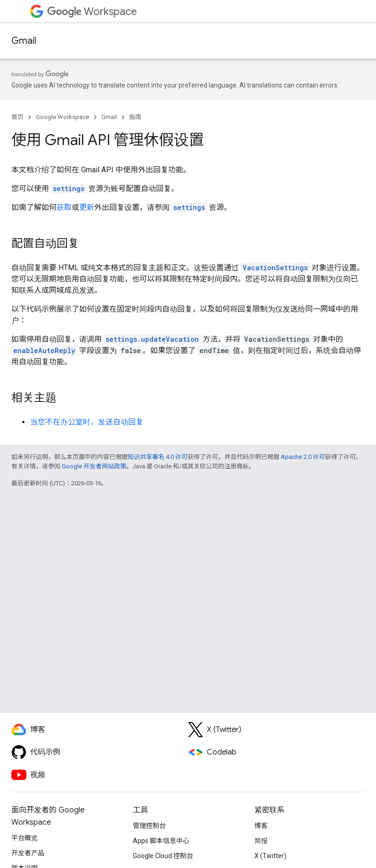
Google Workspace (62, 117)
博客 (261, 826)
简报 (261, 841)
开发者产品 (28, 853)
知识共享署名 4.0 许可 (158, 457)
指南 (135, 117)
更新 (87, 207)
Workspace (92, 12)
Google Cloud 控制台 (163, 856)
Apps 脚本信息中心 (161, 841)
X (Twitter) (270, 856)
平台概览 (25, 838)
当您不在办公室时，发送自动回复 (87, 422)
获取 (64, 207)
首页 (17, 117)
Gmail (24, 41)
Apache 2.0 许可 (303, 457)
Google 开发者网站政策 (94, 466)
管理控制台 (149, 826)
